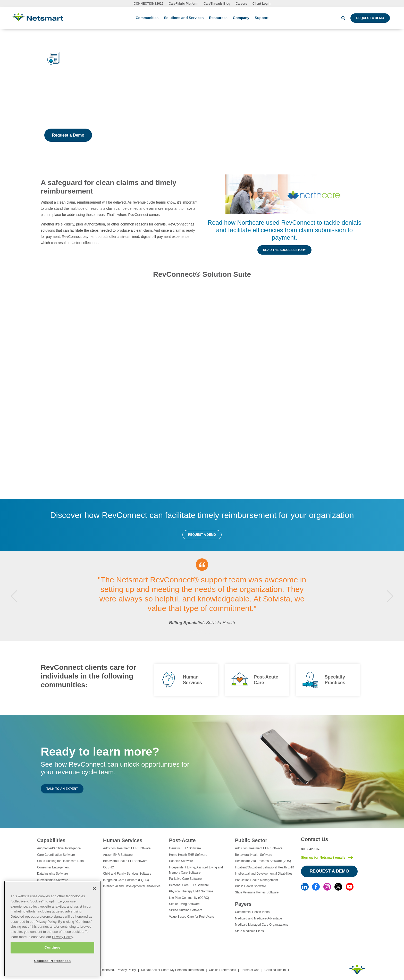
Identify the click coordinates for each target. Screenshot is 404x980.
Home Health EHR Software (188, 855)
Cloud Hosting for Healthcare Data (60, 861)
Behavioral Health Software (254, 855)
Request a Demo (370, 18)
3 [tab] (202, 633)
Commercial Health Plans (252, 912)
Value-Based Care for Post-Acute (192, 917)
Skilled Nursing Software (186, 910)
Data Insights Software (53, 874)
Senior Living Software (184, 904)
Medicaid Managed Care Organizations (262, 925)
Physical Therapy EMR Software (191, 891)
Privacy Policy (126, 970)
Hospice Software (181, 861)
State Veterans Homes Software (257, 892)
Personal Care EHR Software (189, 885)
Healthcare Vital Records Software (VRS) (263, 861)
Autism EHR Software (118, 855)
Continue (52, 947)
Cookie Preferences (222, 970)
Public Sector (251, 840)
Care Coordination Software (56, 855)
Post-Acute (182, 840)
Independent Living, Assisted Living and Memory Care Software (196, 870)
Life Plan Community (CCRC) (189, 898)
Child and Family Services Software (127, 874)
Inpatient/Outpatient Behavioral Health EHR (264, 867)
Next (390, 596)
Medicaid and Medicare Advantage (258, 918)
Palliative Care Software (185, 879)
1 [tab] (194, 633)
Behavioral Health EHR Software (125, 861)
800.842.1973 (311, 849)
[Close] (94, 889)
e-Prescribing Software (53, 880)
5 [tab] (210, 633)
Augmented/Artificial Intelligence (59, 848)
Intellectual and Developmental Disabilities (132, 886)
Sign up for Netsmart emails (323, 857)
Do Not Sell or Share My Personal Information (172, 970)
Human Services (123, 840)
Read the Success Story (285, 250)
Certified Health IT (277, 970)
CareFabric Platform (184, 4)
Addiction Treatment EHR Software (127, 848)
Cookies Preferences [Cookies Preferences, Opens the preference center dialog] (52, 961)
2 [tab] (198, 633)
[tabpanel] (202, 596)
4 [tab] (206, 633)
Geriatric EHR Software (185, 848)
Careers (242, 4)
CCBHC (108, 867)
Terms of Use (250, 970)
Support (262, 18)
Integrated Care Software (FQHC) (126, 880)
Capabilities (51, 840)
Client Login (261, 4)
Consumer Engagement (53, 867)
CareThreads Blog (217, 4)
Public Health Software (250, 886)
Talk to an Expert (62, 789)
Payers (243, 904)
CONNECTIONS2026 (149, 4)
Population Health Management (256, 880)
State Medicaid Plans (249, 931)
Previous (14, 596)
